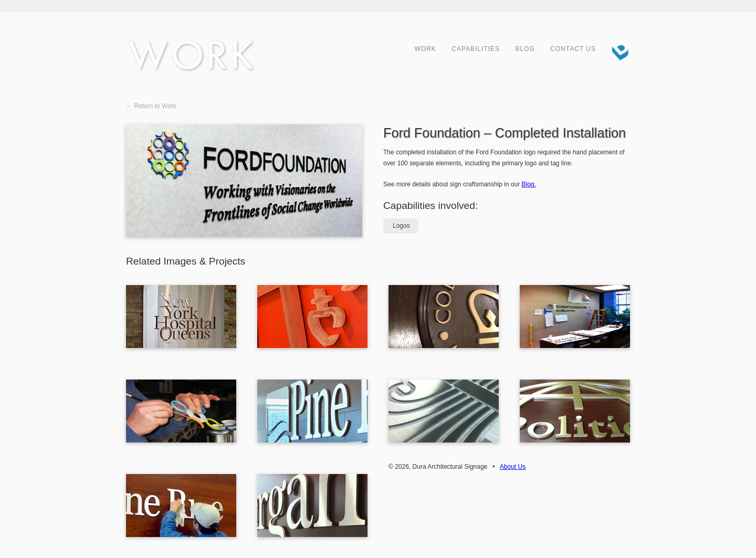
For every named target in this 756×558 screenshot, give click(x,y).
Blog (525, 49)
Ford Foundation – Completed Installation (505, 133)
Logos (401, 226)
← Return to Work (151, 106)
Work (426, 49)
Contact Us (573, 49)
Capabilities (476, 49)
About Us (513, 467)
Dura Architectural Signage (617, 50)
